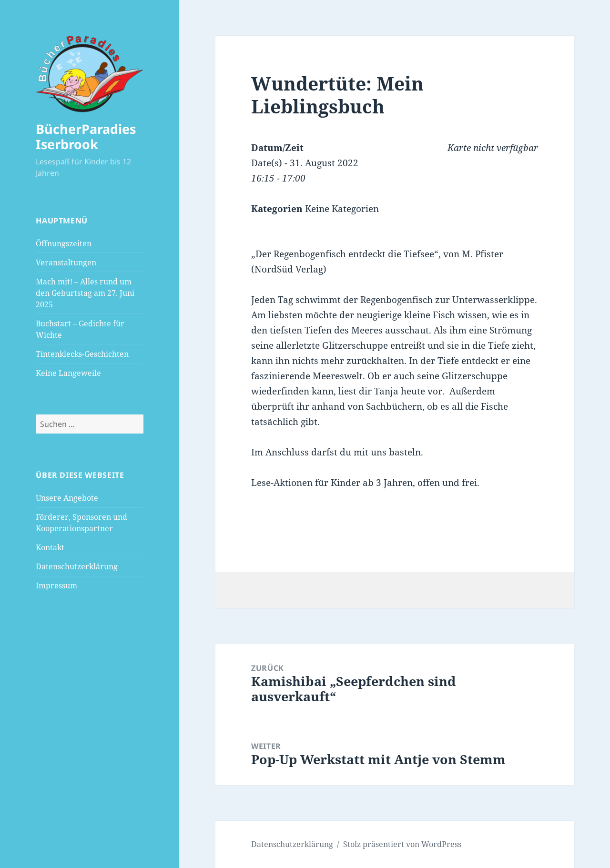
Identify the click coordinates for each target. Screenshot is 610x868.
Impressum (56, 585)
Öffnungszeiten (64, 243)
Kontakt (50, 547)
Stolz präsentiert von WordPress (402, 844)
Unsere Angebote (67, 498)
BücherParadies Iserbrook (86, 136)
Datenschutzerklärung (77, 566)
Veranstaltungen (66, 262)
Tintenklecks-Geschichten (82, 354)
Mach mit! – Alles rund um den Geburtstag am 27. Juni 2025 (85, 293)
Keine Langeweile (68, 373)
